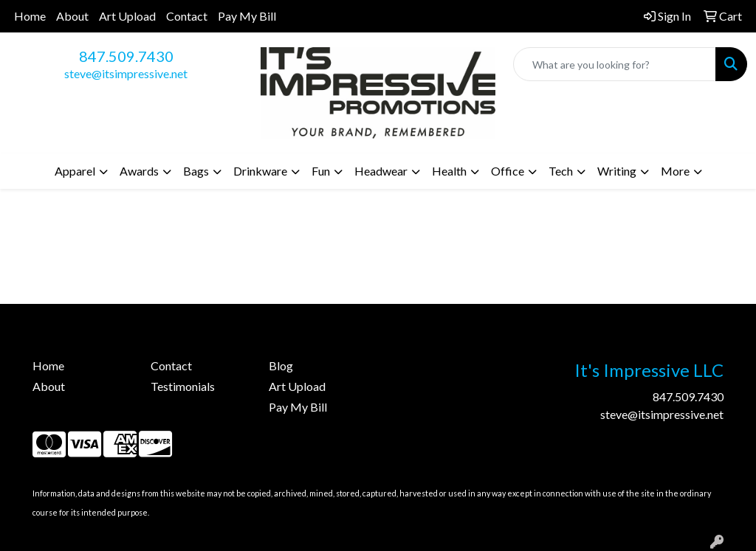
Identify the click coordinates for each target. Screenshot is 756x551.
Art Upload (127, 16)
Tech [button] (561, 171)
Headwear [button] (381, 171)
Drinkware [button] (260, 171)
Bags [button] (196, 171)
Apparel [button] (75, 171)
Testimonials (183, 386)
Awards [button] (139, 171)
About (72, 16)
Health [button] (449, 171)
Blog (281, 365)
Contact (187, 16)
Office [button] (508, 171)
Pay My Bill (247, 16)
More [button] (675, 171)
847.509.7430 (126, 56)
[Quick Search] (615, 64)
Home (30, 16)
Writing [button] (617, 171)
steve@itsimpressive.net (126, 73)
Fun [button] (321, 171)
